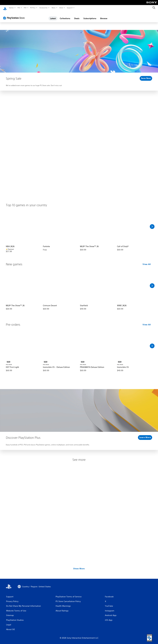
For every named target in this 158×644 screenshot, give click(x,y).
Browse (104, 16)
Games (11, 8)
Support (70, 8)
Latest (53, 16)
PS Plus (33, 8)
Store (61, 8)
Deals (77, 16)
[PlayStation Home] (5, 8)
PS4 (25, 8)
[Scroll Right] (152, 224)
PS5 (19, 8)
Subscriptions (90, 16)
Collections (65, 16)
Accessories (43, 8)
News (54, 8)
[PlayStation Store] (14, 15)
